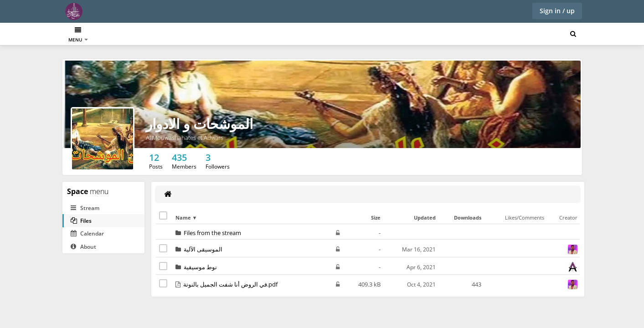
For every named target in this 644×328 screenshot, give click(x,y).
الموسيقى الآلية (203, 249)
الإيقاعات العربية (161, 35)
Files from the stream (212, 233)
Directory (121, 35)
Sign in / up (557, 11)
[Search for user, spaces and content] (573, 34)
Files (81, 221)
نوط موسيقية (200, 267)
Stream (85, 208)
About (83, 247)
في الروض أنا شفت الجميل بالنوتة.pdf (230, 284)
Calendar (87, 233)
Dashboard (83, 35)
